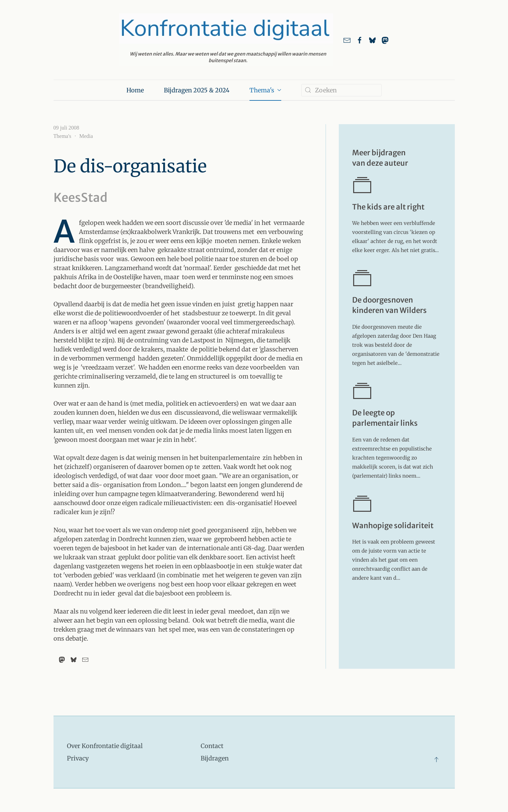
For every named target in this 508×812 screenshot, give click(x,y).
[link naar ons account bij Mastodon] (385, 40)
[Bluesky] (74, 660)
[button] (436, 759)
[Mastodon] (62, 660)
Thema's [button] (265, 90)
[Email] (85, 660)
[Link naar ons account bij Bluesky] (372, 40)
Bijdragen (215, 758)
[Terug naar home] (226, 40)
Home (135, 90)
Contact (212, 746)
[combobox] (341, 90)
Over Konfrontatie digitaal (105, 746)
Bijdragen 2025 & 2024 (197, 90)
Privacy (78, 758)
